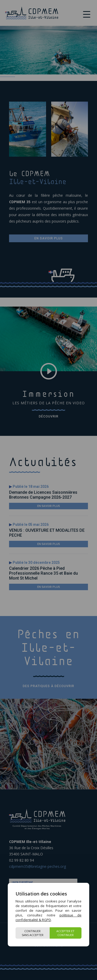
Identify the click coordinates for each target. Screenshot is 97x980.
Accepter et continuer (65, 933)
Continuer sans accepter (33, 933)
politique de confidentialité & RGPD (48, 917)
